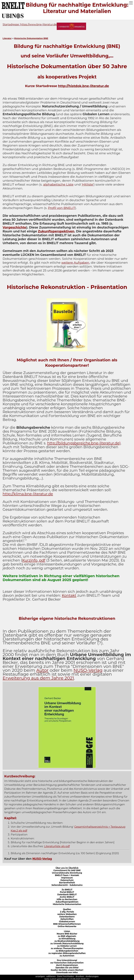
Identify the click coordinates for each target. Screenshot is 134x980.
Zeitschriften (67, 919)
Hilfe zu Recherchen (67, 899)
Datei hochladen (66, 976)
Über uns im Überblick (67, 868)
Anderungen (92, 976)
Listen (67, 931)
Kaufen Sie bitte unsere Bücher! (67, 970)
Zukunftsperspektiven (56, 231)
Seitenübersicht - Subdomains (67, 885)
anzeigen (40, 976)
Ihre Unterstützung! (67, 960)
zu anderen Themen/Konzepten (67, 948)
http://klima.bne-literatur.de (28, 494)
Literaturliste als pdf (57, 846)
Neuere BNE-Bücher (67, 934)
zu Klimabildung (67, 939)
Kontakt (69, 595)
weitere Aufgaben (75, 263)
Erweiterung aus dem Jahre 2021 (38, 678)
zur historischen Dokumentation (67, 963)
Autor (42, 670)
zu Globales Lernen (67, 946)
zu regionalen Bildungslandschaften (67, 953)
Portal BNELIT (67, 892)
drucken (80, 976)
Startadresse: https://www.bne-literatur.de (30, 24)
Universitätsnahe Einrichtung (67, 873)
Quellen (67, 909)
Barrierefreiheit (67, 883)
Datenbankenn (67, 917)
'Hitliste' (88, 184)
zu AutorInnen (67, 956)
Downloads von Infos (67, 972)
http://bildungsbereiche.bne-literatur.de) (84, 443)
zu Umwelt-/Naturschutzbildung (67, 943)
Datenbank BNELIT (67, 894)
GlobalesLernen (67, 921)
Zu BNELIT (67, 890)
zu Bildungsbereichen (67, 951)
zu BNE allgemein (67, 936)
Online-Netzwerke (67, 926)
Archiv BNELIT (67, 897)
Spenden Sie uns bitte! (67, 968)
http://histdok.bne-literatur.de (83, 86)
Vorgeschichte (14, 227)
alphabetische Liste (58, 184)
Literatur (7, 38)
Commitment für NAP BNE (67, 870)
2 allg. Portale (67, 912)
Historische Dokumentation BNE (31, 38)
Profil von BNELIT (62, 208)
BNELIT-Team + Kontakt (67, 875)
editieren (51, 976)
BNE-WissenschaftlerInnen (67, 924)
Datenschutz (67, 880)
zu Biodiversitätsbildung (67, 941)
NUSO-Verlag (88, 670)
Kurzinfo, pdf (34, 560)
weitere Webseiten (67, 914)
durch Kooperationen (67, 965)
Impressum (67, 878)
